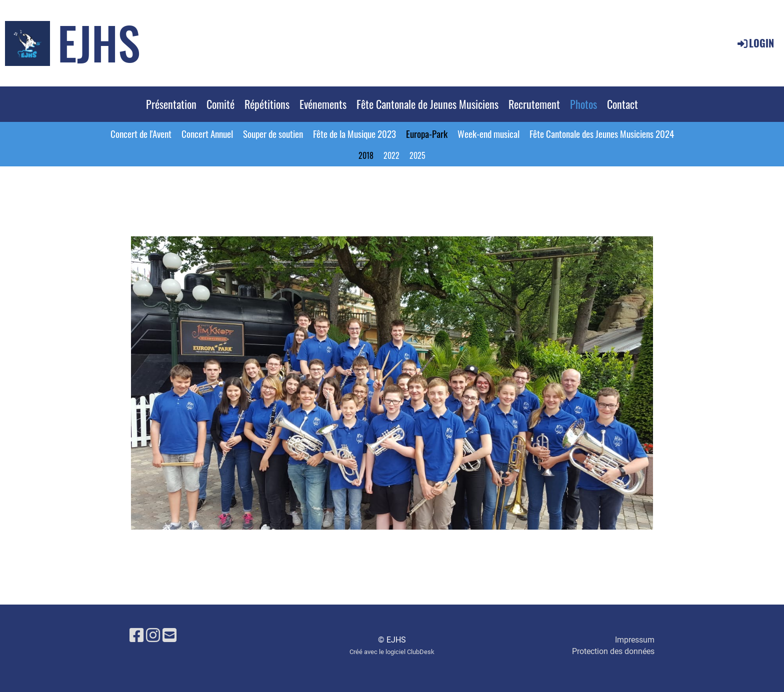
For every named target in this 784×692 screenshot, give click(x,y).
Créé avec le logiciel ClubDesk (392, 652)
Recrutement (534, 104)
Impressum (635, 640)
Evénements (323, 104)
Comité (220, 104)
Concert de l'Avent (141, 133)
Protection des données (613, 651)
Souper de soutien (273, 133)
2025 (417, 155)
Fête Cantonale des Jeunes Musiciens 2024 (602, 133)
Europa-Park (427, 133)
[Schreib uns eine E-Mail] (169, 636)
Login (755, 43)
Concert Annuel (207, 133)
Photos (583, 104)
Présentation (171, 104)
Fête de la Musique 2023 (354, 133)
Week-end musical (488, 133)
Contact (622, 104)
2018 (366, 155)
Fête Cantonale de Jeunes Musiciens (427, 104)
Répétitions (267, 104)
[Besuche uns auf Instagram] (153, 636)
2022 (391, 155)
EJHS (99, 42)
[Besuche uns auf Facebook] (136, 636)
